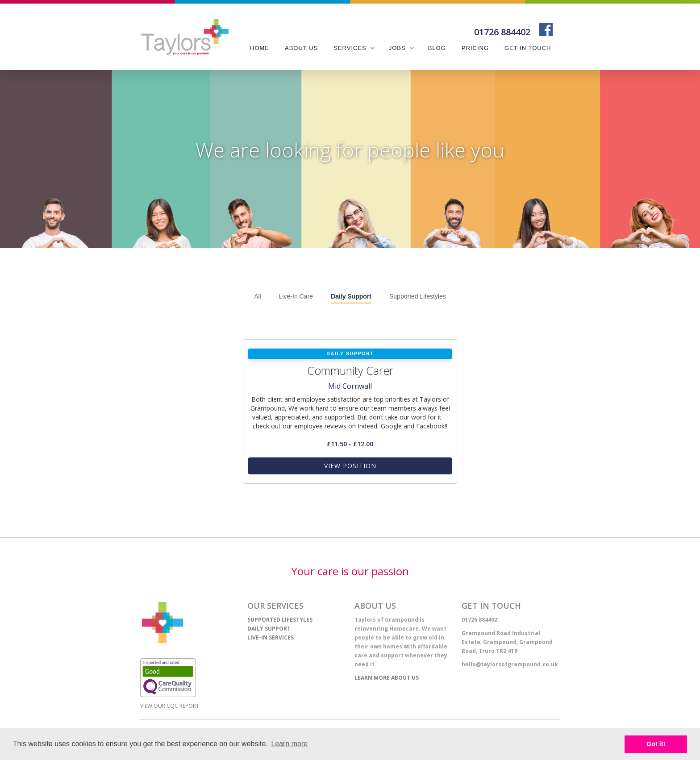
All (258, 296)
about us (301, 48)
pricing (475, 48)
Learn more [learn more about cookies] (289, 744)
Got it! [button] (656, 744)
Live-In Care (296, 296)
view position (350, 466)
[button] (353, 48)
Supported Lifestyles (418, 296)
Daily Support (351, 296)
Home (260, 48)
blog (437, 48)
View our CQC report (170, 706)
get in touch (528, 48)
